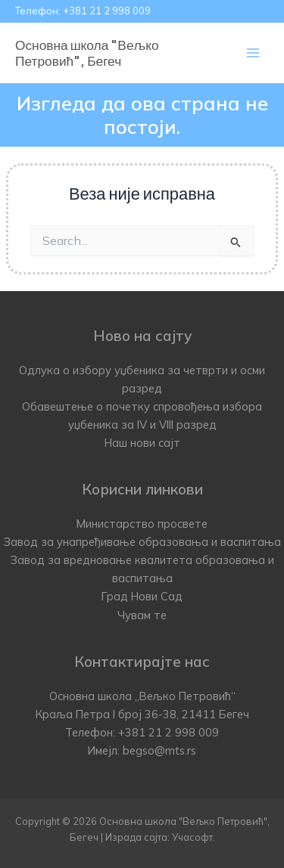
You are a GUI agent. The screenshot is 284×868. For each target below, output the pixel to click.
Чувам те (142, 615)
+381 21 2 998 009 (107, 11)
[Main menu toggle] (253, 53)
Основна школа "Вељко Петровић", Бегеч (87, 53)
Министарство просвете (142, 524)
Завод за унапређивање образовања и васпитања (142, 542)
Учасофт (192, 837)
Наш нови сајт (142, 443)
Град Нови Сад (142, 596)
